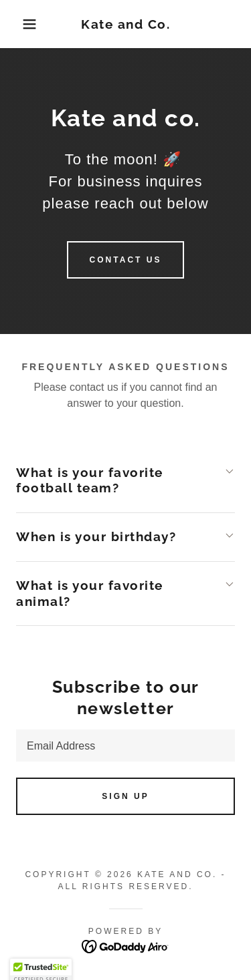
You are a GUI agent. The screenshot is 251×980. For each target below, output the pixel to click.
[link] (125, 24)
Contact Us (126, 260)
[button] (20, 24)
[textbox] (125, 746)
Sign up (125, 796)
